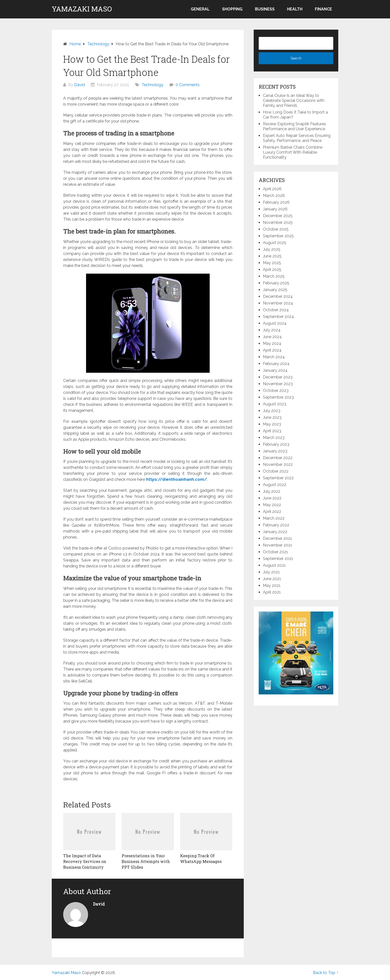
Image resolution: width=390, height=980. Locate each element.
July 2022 (272, 491)
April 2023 (272, 431)
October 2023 (276, 391)
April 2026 (272, 189)
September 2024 (278, 317)
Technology (152, 85)
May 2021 (272, 585)
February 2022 (276, 525)
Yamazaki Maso (82, 9)
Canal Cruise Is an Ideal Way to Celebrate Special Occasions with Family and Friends (294, 100)
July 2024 (272, 330)
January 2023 (275, 451)
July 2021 (271, 572)
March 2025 (274, 276)
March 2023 (274, 438)
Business (265, 9)
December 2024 (278, 296)
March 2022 (274, 518)
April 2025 (272, 270)
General (200, 9)
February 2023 (276, 444)
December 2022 (278, 458)
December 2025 (278, 216)
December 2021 (277, 538)
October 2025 (276, 229)
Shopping (232, 9)
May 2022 (272, 505)
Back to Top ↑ (326, 973)
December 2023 (278, 377)
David (79, 85)
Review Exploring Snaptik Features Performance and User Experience (294, 126)
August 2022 (275, 485)
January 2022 (275, 532)
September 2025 (278, 236)
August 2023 (275, 404)
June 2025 (272, 256)
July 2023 (272, 411)
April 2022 (272, 512)
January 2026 (275, 209)
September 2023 (278, 397)
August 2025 (275, 243)
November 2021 (278, 545)
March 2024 (274, 357)
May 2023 (272, 424)
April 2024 (272, 350)
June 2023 (272, 417)
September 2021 (278, 559)
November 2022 (278, 464)
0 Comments (188, 85)
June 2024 (272, 337)
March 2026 (274, 196)
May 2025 (272, 263)
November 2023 (278, 384)
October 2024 (276, 310)
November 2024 (278, 303)
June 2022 (272, 498)
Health (295, 9)
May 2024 (272, 343)
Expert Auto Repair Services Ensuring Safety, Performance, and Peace (297, 138)
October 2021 (275, 552)
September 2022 (278, 478)
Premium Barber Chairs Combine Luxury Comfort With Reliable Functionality (293, 152)
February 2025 (276, 283)
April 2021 (272, 592)
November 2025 (278, 222)
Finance (323, 9)
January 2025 (275, 290)
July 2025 (272, 249)
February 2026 (276, 202)
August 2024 (275, 323)
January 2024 (275, 370)
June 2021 (272, 579)
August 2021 (274, 565)
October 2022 (276, 471)
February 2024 (276, 364)
